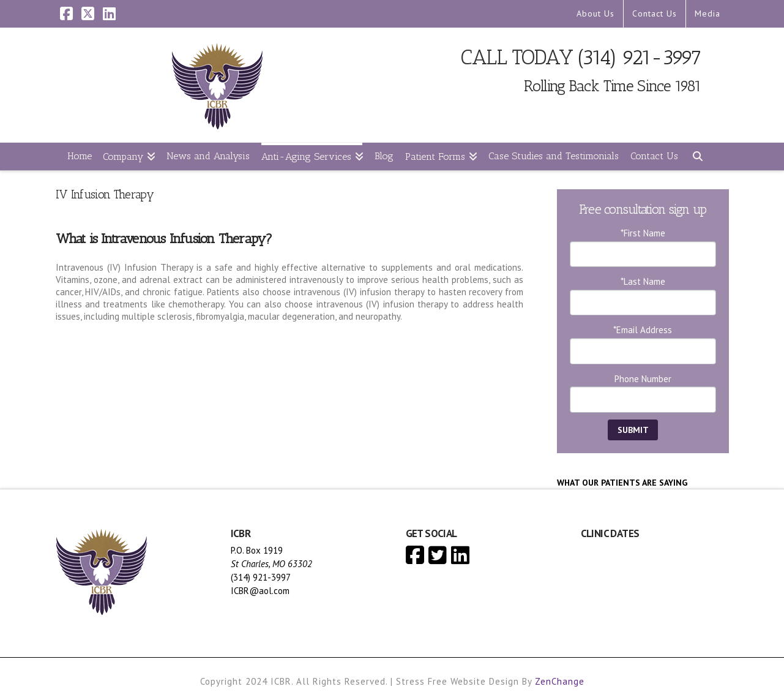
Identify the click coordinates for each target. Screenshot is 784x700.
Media (707, 13)
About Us (595, 13)
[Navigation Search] (697, 156)
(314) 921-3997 (639, 57)
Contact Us (655, 13)
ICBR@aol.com (260, 591)
